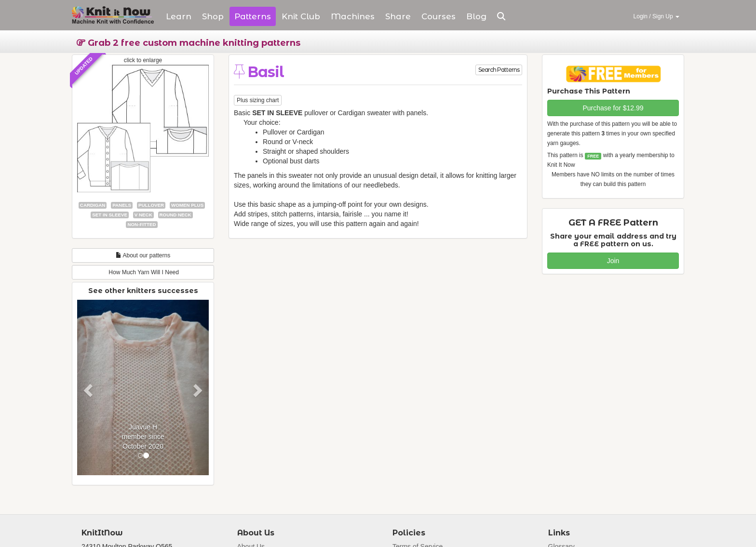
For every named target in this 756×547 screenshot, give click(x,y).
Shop (213, 16)
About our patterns (143, 255)
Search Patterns (499, 70)
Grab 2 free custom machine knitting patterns (189, 43)
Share (398, 16)
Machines (353, 16)
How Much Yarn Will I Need (143, 272)
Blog (476, 16)
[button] (501, 16)
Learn (179, 16)
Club (301, 16)
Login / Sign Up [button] (656, 16)
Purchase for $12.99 (613, 108)
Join (613, 261)
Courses (439, 16)
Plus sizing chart (258, 100)
